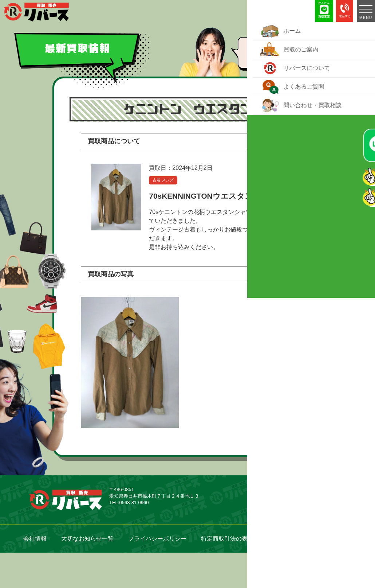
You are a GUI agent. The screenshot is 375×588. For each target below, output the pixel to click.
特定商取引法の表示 (227, 539)
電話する (345, 10)
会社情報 (35, 539)
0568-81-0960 (134, 503)
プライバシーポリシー (157, 539)
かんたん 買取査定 (324, 10)
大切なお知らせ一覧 (87, 539)
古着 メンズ (163, 180)
